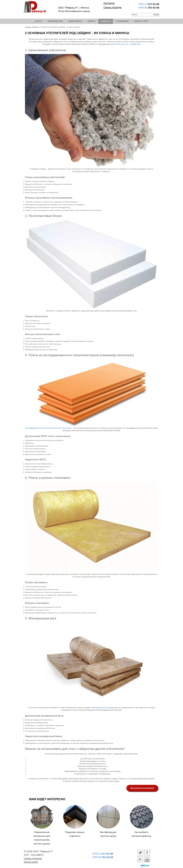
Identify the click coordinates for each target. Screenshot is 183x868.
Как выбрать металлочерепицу (141, 834)
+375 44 (149, 8)
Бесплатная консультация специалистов (142, 789)
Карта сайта (31, 862)
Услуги (38, 21)
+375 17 (149, 4)
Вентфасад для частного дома (108, 834)
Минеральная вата (100, 708)
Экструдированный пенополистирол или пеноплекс (48, 428)
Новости (106, 21)
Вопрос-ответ (141, 21)
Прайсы (92, 21)
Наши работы (75, 21)
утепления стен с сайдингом (127, 44)
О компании (122, 21)
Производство (55, 21)
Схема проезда (113, 7)
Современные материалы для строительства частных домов (42, 838)
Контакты (109, 3)
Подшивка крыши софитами (75, 834)
